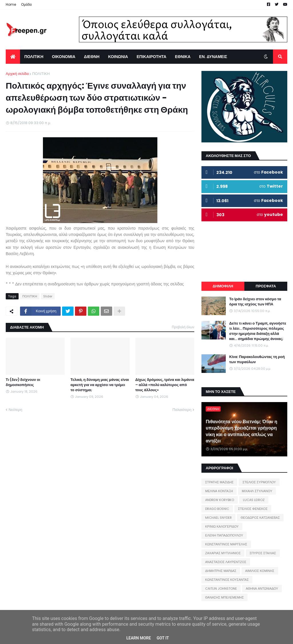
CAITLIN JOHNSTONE (221, 589)
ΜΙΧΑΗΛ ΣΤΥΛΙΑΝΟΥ (257, 491)
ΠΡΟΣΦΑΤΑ (266, 286)
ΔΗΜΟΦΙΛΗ (223, 286)
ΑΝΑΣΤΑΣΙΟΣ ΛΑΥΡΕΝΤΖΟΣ (226, 562)
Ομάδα (26, 4)
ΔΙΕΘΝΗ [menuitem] (92, 57)
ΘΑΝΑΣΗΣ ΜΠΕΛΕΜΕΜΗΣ (224, 597)
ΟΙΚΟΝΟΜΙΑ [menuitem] (64, 57)
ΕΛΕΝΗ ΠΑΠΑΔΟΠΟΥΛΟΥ (224, 535)
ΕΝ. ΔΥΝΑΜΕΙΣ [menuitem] (213, 57)
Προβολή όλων (183, 327)
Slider (48, 296)
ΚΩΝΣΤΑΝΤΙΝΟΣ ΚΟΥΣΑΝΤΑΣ (227, 580)
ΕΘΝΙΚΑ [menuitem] (183, 57)
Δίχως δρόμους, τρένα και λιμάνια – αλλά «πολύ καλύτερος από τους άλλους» (165, 385)
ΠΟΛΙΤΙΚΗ (41, 74)
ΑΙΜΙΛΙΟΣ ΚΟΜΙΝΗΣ (260, 571)
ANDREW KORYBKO (220, 500)
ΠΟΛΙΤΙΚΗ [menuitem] (34, 57)
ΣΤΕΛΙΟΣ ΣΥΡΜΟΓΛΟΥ (259, 482)
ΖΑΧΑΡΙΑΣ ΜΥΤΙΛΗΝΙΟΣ (223, 553)
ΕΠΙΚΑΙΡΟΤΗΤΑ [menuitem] (151, 57)
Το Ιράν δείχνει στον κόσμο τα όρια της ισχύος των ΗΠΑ (255, 302)
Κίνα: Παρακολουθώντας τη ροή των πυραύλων (257, 359)
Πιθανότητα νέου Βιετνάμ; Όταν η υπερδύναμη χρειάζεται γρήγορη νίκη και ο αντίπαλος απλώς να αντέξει (241, 431)
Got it (163, 638)
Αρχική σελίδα (17, 74)
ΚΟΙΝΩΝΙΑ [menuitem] (118, 57)
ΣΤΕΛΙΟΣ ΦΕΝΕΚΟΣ (253, 509)
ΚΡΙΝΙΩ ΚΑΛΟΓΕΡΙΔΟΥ (222, 526)
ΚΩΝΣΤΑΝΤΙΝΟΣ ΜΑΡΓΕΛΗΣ (226, 544)
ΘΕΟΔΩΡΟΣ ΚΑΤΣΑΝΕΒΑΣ (260, 518)
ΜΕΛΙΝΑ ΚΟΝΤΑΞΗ (219, 491)
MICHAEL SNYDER (218, 518)
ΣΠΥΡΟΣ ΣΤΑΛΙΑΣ (263, 553)
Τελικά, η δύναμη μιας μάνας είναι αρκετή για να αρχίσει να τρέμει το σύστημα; (100, 385)
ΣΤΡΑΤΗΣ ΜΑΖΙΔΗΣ (219, 482)
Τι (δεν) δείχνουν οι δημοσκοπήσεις (23, 382)
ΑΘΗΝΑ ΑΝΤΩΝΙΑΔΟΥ (262, 589)
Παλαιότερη (182, 410)
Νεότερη (15, 410)
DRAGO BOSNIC (217, 509)
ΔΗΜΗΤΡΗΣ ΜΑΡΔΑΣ (221, 571)
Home (11, 4)
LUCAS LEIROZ (254, 500)
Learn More (138, 638)
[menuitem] (13, 57)
